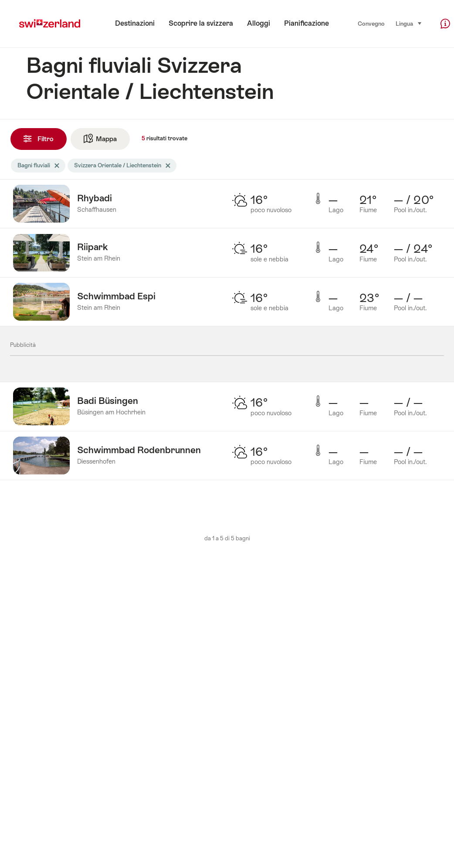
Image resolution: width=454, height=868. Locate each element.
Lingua (409, 23)
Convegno (371, 24)
